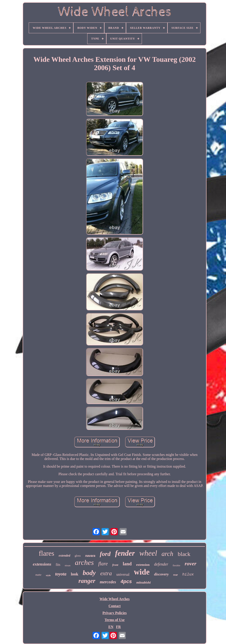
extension (143, 565)
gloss (78, 556)
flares (47, 553)
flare (103, 564)
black (184, 554)
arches (84, 562)
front (115, 565)
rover (191, 564)
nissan (68, 565)
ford (105, 554)
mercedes (108, 582)
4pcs (126, 581)
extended (64, 556)
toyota (61, 574)
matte (38, 575)
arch (167, 554)
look (75, 574)
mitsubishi (143, 582)
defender (161, 564)
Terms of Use (114, 620)
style (48, 575)
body (89, 573)
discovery (161, 574)
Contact (115, 606)
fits (58, 565)
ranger (87, 581)
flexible (176, 565)
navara (90, 556)
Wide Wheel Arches (115, 599)
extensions (42, 564)
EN (111, 627)
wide (142, 572)
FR (118, 627)
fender (125, 553)
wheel (148, 553)
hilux (188, 574)
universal (123, 574)
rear (175, 575)
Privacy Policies (115, 613)
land (127, 564)
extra (106, 573)
